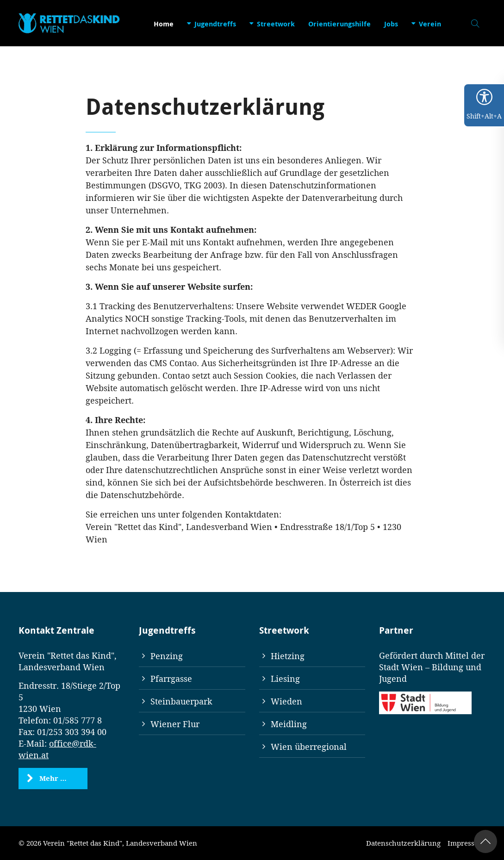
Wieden (286, 701)
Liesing (285, 679)
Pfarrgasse (171, 679)
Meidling (289, 724)
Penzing (167, 656)
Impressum (467, 843)
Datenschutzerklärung (403, 843)
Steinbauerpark (181, 701)
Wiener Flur (175, 724)
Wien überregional (309, 747)
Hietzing (288, 656)
